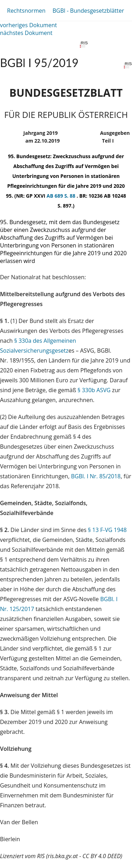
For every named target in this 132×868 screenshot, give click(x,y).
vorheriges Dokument (29, 25)
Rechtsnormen (26, 11)
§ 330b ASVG (94, 390)
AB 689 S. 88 (61, 196)
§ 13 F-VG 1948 (107, 530)
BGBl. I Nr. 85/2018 (96, 476)
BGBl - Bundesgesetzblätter (88, 11)
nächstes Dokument (26, 33)
